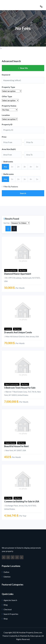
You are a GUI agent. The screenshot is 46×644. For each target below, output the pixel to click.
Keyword (6, 75)
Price (4, 137)
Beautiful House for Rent (16, 446)
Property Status (9, 106)
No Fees (23, 270)
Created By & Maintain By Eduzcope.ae (25, 636)
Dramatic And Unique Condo (18, 332)
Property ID (7, 124)
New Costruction (12, 384)
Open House (10, 443)
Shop (6, 619)
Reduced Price (11, 270)
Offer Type (7, 96)
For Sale (8, 498)
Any (5, 167)
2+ (18, 167)
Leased (8, 329)
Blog (6, 605)
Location (6, 115)
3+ (25, 167)
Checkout (8, 609)
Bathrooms (8, 174)
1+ (12, 167)
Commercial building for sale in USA (22, 501)
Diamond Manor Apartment (18, 274)
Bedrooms (7, 162)
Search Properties (11, 614)
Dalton (6, 572)
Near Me (23, 68)
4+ (31, 167)
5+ (37, 167)
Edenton (7, 577)
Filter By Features (10, 187)
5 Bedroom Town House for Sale (20, 388)
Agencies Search (10, 600)
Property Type (8, 87)
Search (23, 193)
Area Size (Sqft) (9, 149)
